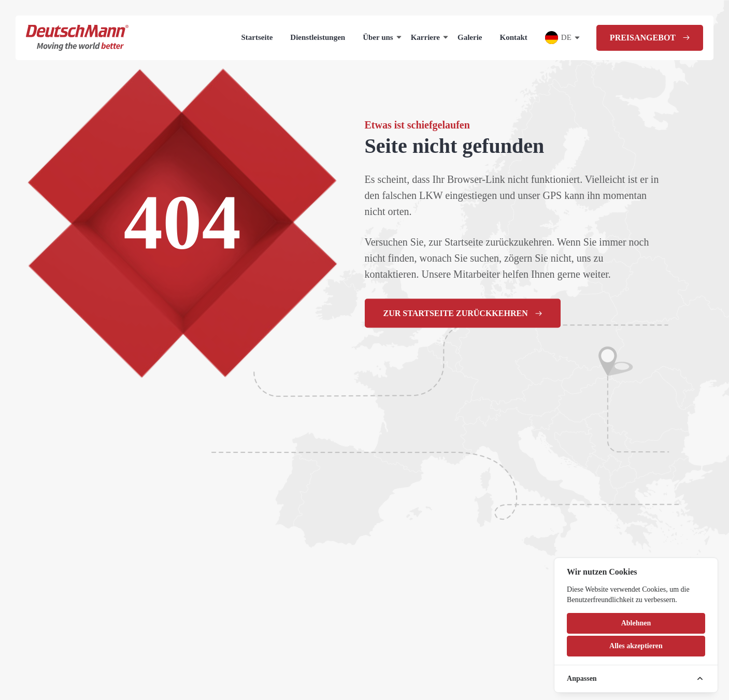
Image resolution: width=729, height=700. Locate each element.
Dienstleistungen (318, 37)
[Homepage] (77, 38)
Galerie (470, 37)
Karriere (425, 37)
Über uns (378, 37)
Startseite (257, 37)
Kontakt (514, 37)
